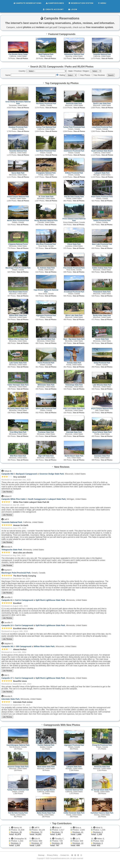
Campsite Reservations (28, 3)
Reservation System (81, 3)
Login (73, 9)
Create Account (53, 9)
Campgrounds (55, 3)
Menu (102, 3)
